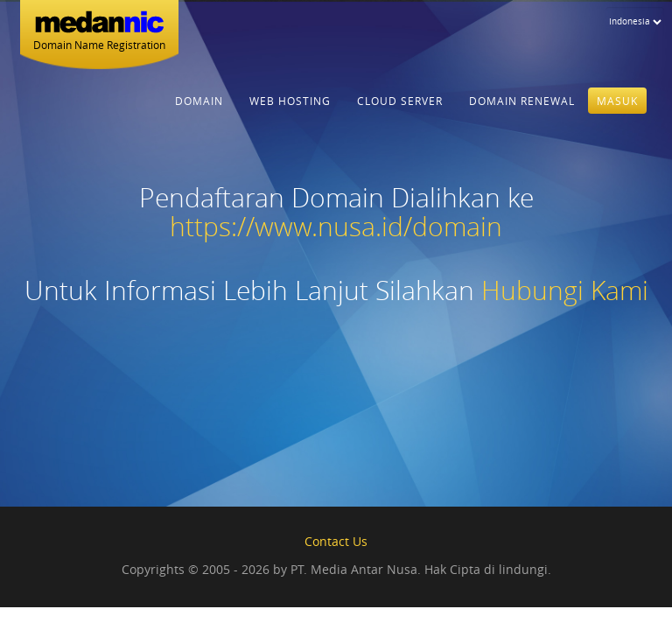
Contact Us (336, 541)
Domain (199, 108)
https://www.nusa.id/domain (336, 227)
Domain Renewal (522, 108)
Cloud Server (400, 108)
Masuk (617, 108)
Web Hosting (290, 108)
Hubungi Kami (565, 290)
